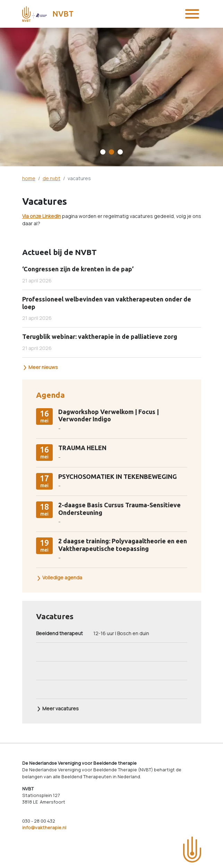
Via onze (32, 216)
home (29, 178)
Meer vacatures (58, 708)
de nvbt (52, 178)
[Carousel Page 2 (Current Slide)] (111, 152)
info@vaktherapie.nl (44, 827)
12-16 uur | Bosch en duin (93, 633)
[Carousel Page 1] (103, 152)
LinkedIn (52, 216)
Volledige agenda (59, 577)
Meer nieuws (40, 367)
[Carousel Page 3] (120, 152)
